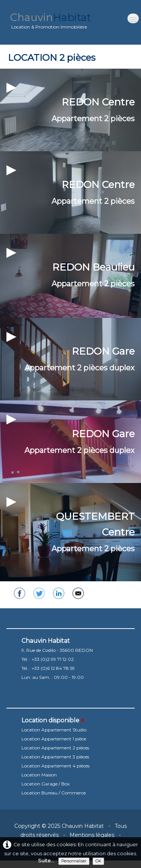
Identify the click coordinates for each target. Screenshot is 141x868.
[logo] (51, 22)
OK (98, 861)
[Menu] (133, 18)
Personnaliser (74, 861)
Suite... (46, 861)
